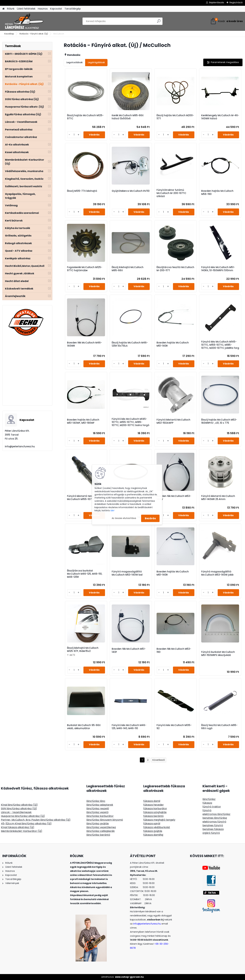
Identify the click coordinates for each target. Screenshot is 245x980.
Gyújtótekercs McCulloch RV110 (131, 191)
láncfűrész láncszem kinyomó (105, 820)
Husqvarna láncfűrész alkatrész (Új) (23, 816)
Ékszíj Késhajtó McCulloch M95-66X (128, 269)
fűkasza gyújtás (153, 831)
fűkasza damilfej (153, 835)
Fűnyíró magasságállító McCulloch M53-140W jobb (217, 573)
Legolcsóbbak (75, 62)
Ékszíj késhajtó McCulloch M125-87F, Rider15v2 (83, 650)
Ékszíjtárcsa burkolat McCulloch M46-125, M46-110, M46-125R (85, 574)
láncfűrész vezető (97, 812)
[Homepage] (3, 9)
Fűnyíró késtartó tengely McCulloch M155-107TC (82, 498)
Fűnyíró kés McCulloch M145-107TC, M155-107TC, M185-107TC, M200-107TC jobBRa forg (220, 345)
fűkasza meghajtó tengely (159, 820)
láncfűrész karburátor (100, 816)
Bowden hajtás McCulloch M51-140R (173, 344)
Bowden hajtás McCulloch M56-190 (217, 193)
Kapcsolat (56, 9)
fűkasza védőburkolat (157, 827)
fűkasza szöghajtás (155, 812)
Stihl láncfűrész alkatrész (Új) (19, 809)
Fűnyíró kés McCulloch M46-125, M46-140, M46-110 (129, 727)
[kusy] (74, 135)
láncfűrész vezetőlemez (101, 827)
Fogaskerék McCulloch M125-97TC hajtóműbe (85, 269)
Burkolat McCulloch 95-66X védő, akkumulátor (84, 727)
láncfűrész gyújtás (98, 824)
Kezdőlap (9, 34)
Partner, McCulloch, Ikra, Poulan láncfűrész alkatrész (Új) (36, 820)
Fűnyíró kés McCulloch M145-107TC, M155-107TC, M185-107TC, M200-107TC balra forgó (130, 422)
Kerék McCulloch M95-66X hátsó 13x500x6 (128, 117)
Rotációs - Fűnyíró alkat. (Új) (34, 34)
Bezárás (150, 518)
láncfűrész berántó (98, 835)
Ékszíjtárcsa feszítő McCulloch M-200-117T (175, 269)
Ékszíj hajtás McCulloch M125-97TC (85, 117)
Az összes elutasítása (124, 518)
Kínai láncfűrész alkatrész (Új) (19, 805)
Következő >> (159, 760)
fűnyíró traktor (212, 807)
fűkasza (207, 803)
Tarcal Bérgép (73, 9)
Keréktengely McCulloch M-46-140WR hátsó (220, 117)
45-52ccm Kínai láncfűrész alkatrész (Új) (26, 824)
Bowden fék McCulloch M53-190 (174, 650)
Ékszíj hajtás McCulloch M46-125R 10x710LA (130, 344)
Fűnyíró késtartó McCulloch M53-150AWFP (173, 421)
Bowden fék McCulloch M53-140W (174, 498)
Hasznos (43, 9)
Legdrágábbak (96, 62)
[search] (159, 22)
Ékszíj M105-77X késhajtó (82, 191)
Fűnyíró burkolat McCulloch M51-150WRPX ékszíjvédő (218, 654)
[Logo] (24, 21)
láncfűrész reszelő (98, 809)
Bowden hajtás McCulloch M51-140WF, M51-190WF (83, 421)
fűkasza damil (152, 801)
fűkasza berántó (153, 816)
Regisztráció (236, 3)
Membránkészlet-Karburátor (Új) (22, 831)
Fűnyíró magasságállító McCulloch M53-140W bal (127, 573)
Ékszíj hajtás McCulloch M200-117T (175, 117)
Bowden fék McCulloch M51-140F (129, 650)
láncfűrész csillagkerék (101, 831)
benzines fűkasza (213, 829)
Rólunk (11, 9)
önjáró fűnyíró (211, 833)
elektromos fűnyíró (214, 822)
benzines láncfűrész (215, 818)
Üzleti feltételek (26, 9)
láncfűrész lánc (96, 801)
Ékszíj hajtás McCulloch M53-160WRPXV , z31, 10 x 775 (219, 421)
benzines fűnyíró (213, 825)
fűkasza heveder (154, 805)
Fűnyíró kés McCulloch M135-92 (174, 727)
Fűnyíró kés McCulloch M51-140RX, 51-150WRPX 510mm (218, 269)
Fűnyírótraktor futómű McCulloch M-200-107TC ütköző (171, 193)
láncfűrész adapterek (100, 805)
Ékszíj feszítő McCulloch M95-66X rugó (219, 727)
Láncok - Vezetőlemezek (16, 812)
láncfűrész (209, 799)
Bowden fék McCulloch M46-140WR (84, 344)
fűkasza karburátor (155, 809)
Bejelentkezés (217, 3)
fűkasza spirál (152, 824)
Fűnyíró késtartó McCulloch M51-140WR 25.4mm (218, 498)
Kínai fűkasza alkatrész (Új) (18, 827)
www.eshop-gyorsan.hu (129, 977)
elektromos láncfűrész (216, 814)
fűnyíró (207, 810)
